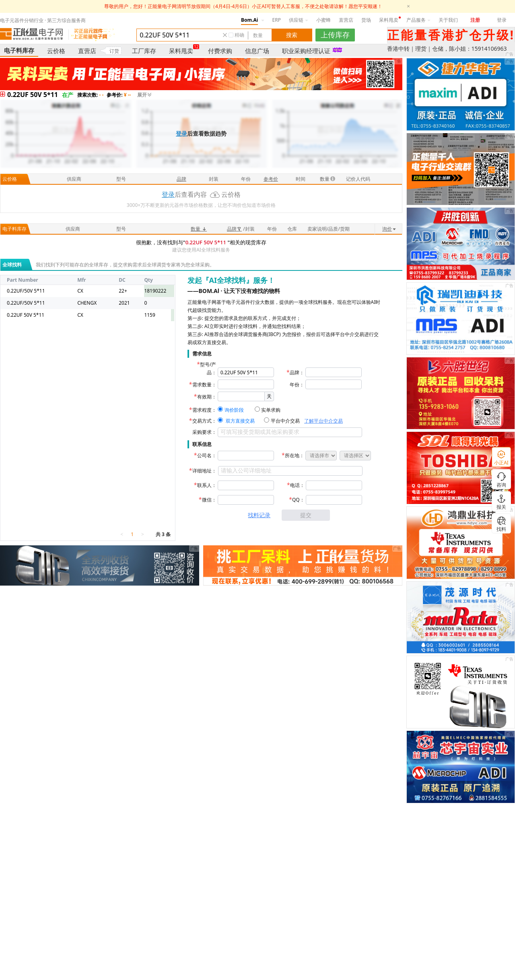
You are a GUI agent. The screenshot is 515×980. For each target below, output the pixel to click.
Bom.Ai (249, 20)
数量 (199, 229)
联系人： (207, 485)
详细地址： (204, 471)
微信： (209, 500)
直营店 (346, 20)
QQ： (298, 500)
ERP (277, 20)
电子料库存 (19, 50)
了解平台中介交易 (323, 421)
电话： (297, 485)
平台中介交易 (285, 421)
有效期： (207, 397)
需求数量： (204, 385)
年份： (297, 385)
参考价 (271, 179)
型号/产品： (208, 368)
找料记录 (259, 515)
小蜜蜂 (323, 20)
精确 (239, 35)
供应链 (299, 20)
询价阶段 (234, 410)
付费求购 (220, 51)
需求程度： (204, 410)
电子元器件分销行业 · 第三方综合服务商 (43, 20)
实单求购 (271, 410)
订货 (114, 51)
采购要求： (204, 432)
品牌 (234, 229)
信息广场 (257, 51)
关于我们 (448, 20)
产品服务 (418, 20)
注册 (475, 20)
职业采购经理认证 (306, 51)
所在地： (295, 455)
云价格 (56, 51)
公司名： (207, 455)
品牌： (297, 372)
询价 (389, 229)
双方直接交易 (240, 421)
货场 (366, 20)
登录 (502, 20)
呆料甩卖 (389, 20)
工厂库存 (144, 51)
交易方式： (204, 421)
